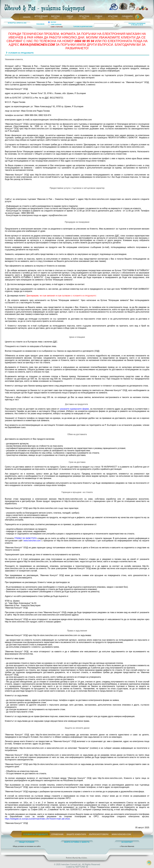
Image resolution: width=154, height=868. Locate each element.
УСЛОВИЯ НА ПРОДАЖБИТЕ (36, 834)
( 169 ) (84, 18)
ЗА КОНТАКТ (127, 842)
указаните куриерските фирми (74, 409)
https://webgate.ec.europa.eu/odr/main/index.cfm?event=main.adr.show (37, 819)
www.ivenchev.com (32, 541)
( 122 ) (70, 18)
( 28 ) (99, 18)
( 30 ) (41, 18)
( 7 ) (113, 18)
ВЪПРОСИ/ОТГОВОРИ (99, 834)
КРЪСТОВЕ (113, 16)
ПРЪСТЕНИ (84, 16)
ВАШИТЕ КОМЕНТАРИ (76, 834)
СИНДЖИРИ (127, 16)
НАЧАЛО (27, 17)
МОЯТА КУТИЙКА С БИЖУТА (77, 842)
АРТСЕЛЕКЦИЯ (41, 16)
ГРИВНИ (99, 16)
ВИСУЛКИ (56, 16)
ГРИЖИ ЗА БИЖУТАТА (26, 538)
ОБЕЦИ (70, 16)
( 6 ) (127, 18)
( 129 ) (55, 18)
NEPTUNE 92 (82, 867)
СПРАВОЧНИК (57, 834)
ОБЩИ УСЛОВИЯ (27, 842)
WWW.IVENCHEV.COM (121, 834)
